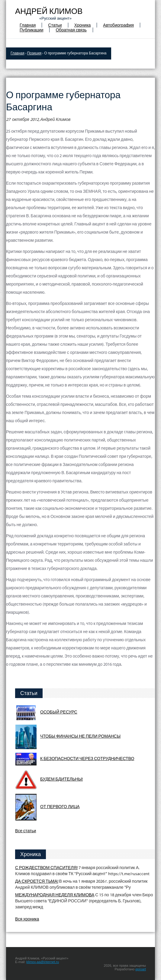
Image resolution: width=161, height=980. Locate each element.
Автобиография (118, 26)
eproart (141, 969)
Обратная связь (71, 30)
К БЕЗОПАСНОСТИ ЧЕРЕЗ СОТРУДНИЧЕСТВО (87, 759)
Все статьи (26, 831)
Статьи (55, 26)
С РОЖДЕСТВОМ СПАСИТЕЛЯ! (46, 868)
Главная (28, 26)
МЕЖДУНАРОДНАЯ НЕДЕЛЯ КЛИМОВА (55, 895)
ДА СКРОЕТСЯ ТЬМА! (37, 882)
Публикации (31, 30)
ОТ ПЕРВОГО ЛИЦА (60, 807)
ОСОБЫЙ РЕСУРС (59, 712)
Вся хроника (27, 919)
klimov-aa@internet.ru (43, 962)
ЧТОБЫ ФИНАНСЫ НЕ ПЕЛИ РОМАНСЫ (80, 737)
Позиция (34, 53)
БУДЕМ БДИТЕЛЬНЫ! (61, 779)
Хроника (83, 26)
